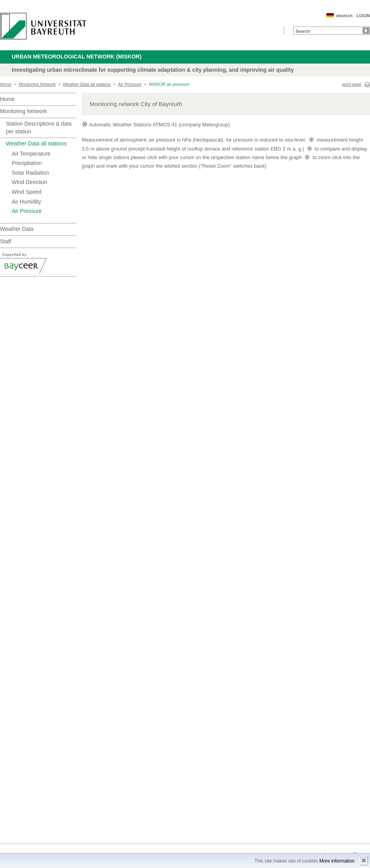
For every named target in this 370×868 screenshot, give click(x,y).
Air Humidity (26, 202)
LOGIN (363, 16)
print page (352, 84)
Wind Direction (29, 182)
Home (6, 84)
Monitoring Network (37, 84)
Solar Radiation (30, 173)
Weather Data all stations (87, 84)
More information (337, 861)
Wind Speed (26, 192)
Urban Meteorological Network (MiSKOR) (77, 57)
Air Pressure (130, 84)
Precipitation (27, 163)
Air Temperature (31, 154)
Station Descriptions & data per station (39, 128)
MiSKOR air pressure (169, 84)
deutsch (344, 16)
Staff (6, 241)
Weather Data (17, 229)
